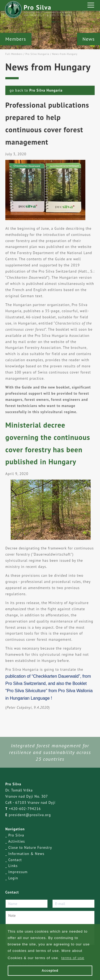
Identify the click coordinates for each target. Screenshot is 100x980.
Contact (15, 860)
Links (13, 866)
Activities (17, 841)
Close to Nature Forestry (30, 847)
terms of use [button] (73, 958)
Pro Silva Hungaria (37, 54)
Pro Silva (16, 835)
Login (13, 878)
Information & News (26, 854)
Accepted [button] (50, 971)
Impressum (18, 872)
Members (16, 39)
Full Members (14, 54)
